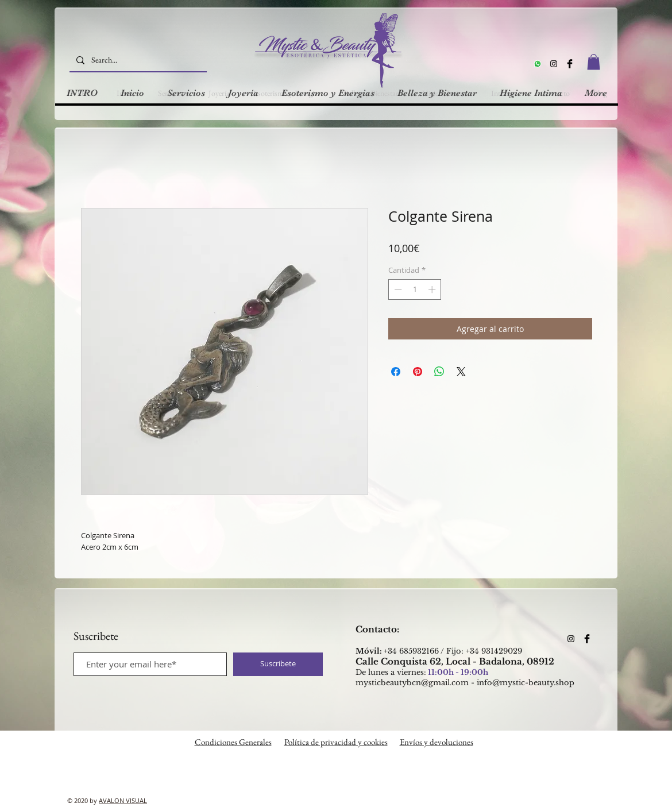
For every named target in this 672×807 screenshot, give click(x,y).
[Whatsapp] (538, 64)
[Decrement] (397, 289)
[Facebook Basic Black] (570, 64)
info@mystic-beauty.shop (526, 683)
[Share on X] (461, 372)
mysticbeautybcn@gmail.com (412, 683)
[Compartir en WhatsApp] (439, 372)
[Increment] (433, 289)
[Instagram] (554, 64)
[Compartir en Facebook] (396, 372)
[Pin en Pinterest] (418, 372)
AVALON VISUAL (123, 800)
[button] (594, 62)
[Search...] (137, 60)
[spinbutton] (415, 289)
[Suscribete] (278, 664)
